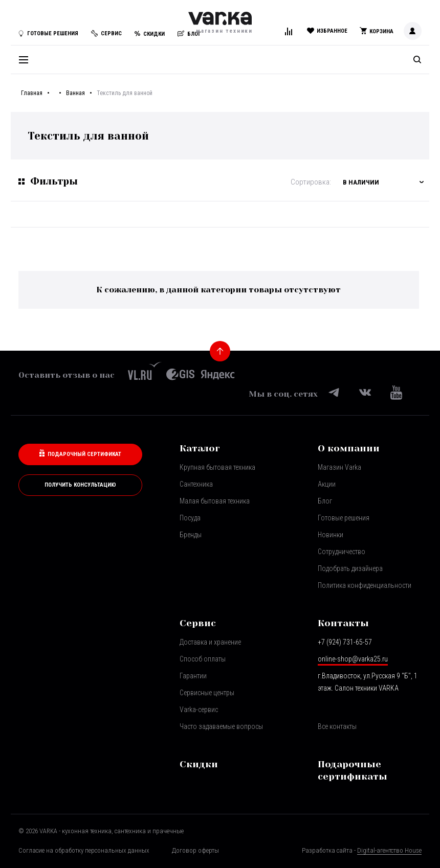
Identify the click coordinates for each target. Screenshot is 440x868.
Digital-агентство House (389, 850)
